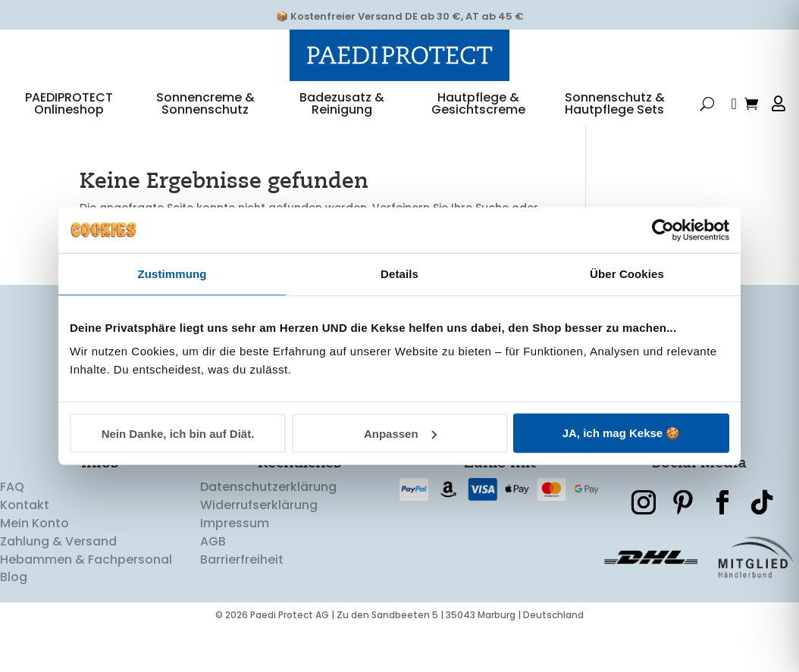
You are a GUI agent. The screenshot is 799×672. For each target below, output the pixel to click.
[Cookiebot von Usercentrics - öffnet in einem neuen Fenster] (663, 230)
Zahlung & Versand (58, 558)
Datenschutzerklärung (268, 504)
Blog (14, 594)
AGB (213, 558)
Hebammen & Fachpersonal (86, 576)
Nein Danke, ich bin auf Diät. (178, 433)
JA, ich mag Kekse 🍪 (622, 433)
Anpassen (400, 433)
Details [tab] (399, 273)
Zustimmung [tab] (172, 273)
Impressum (235, 540)
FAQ (12, 504)
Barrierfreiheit (242, 576)
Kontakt (25, 522)
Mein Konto (34, 540)
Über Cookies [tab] (627, 273)
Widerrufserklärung (259, 522)
